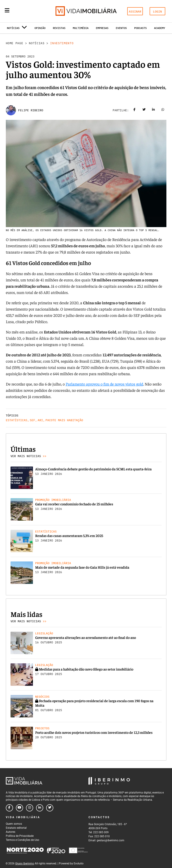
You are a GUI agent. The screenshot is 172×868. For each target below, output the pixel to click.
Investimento (62, 43)
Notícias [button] (17, 29)
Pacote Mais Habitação (64, 420)
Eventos (121, 28)
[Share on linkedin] (153, 110)
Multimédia (81, 28)
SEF (32, 420)
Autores (11, 832)
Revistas (59, 28)
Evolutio (79, 864)
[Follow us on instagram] (30, 808)
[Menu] (7, 10)
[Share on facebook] (135, 110)
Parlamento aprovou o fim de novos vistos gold (104, 384)
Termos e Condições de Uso (23, 840)
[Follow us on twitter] (50, 808)
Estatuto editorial (16, 828)
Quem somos (14, 824)
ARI (40, 420)
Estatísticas (17, 420)
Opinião (40, 28)
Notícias (37, 43)
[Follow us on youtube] (19, 808)
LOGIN (157, 12)
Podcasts (140, 28)
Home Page (15, 43)
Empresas (102, 28)
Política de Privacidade (20, 836)
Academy (160, 28)
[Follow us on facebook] (9, 808)
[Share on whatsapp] (163, 110)
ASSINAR (135, 12)
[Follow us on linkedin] (40, 808)
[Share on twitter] (144, 110)
